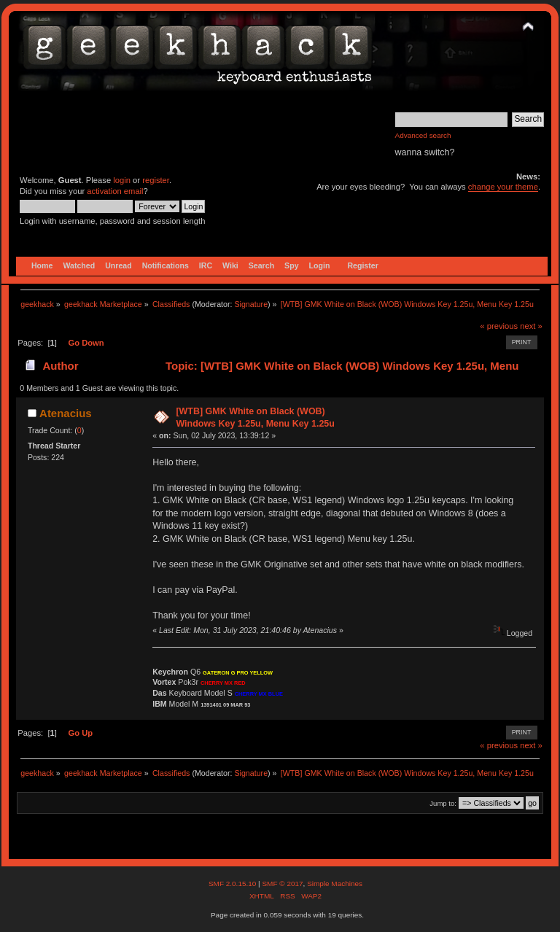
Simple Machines (335, 884)
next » (531, 326)
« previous (499, 326)
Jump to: (443, 803)
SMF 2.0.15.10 (233, 884)
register (156, 180)
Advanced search (423, 135)
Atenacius (66, 413)
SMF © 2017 (282, 884)
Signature (251, 304)
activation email (115, 191)
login (122, 180)
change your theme (503, 187)
